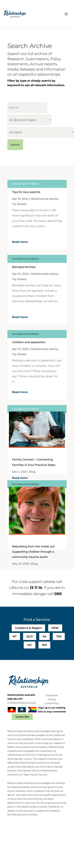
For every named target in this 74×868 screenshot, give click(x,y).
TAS (59, 636)
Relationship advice (45, 199)
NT (15, 636)
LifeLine (16, 588)
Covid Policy (52, 703)
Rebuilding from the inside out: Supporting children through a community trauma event (34, 552)
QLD (30, 636)
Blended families (24, 267)
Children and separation (29, 342)
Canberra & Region (28, 628)
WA (44, 645)
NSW (55, 628)
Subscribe (22, 717)
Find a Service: (37, 620)
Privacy (52, 699)
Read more (20, 242)
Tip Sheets (19, 204)
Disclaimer (52, 695)
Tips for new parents (26, 192)
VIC (30, 645)
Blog (32, 472)
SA (44, 636)
